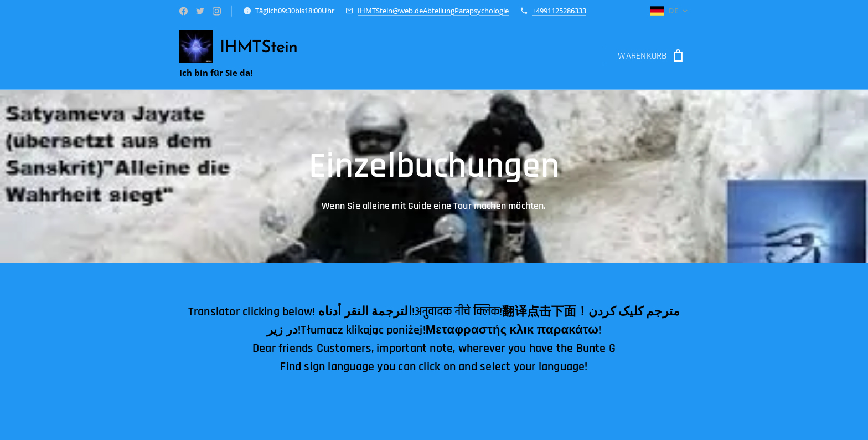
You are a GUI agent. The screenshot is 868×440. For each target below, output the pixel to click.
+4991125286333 (559, 11)
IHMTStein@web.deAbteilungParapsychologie (433, 11)
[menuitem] (338, 56)
